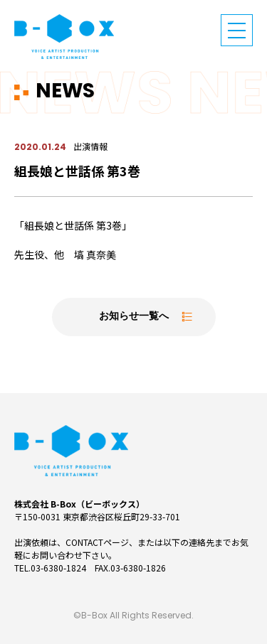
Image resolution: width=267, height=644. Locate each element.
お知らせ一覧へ (134, 317)
